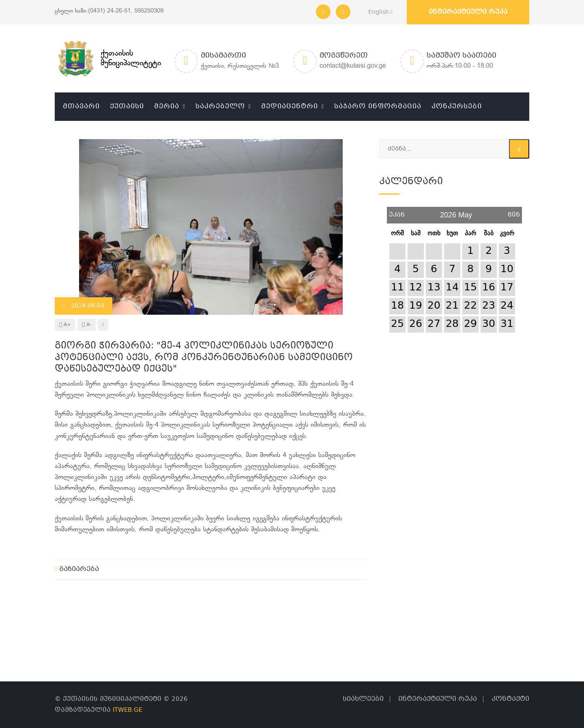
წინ (514, 212)
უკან (397, 212)
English (378, 12)
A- (87, 325)
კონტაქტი (510, 699)
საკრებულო (220, 106)
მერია (167, 106)
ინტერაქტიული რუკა (468, 12)
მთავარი (81, 106)
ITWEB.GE (128, 710)
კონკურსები (457, 106)
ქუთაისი (127, 106)
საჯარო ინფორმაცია (378, 106)
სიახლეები (363, 699)
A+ (65, 325)
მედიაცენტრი (290, 106)
